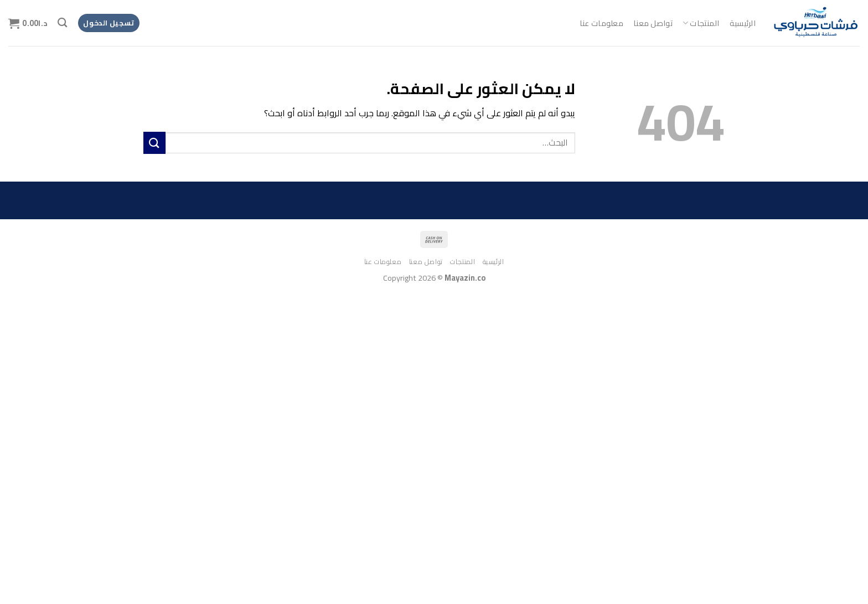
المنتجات (701, 23)
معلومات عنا (601, 23)
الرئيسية (743, 23)
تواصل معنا (653, 23)
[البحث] (62, 23)
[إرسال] (154, 143)
